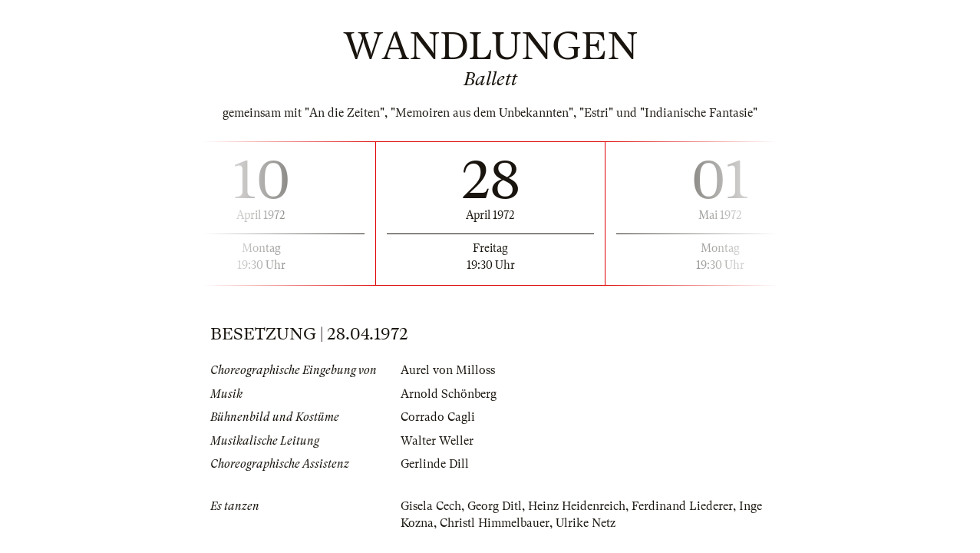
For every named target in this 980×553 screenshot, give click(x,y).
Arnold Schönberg (449, 394)
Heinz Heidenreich (577, 506)
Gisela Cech (431, 506)
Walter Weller (437, 441)
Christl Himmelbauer (495, 523)
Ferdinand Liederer (682, 506)
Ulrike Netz (586, 523)
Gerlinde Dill (435, 464)
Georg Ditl (495, 506)
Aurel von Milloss (448, 370)
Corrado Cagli (438, 417)
